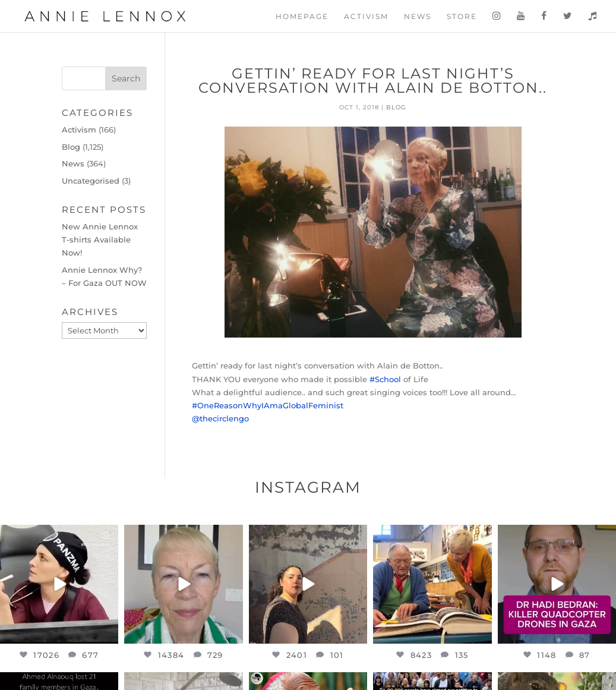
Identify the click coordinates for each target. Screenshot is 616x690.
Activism (366, 17)
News (418, 17)
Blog (396, 107)
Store (462, 17)
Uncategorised (91, 181)
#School (385, 379)
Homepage (302, 17)
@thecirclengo (220, 418)
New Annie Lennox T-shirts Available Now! (100, 240)
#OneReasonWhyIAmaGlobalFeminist (268, 405)
